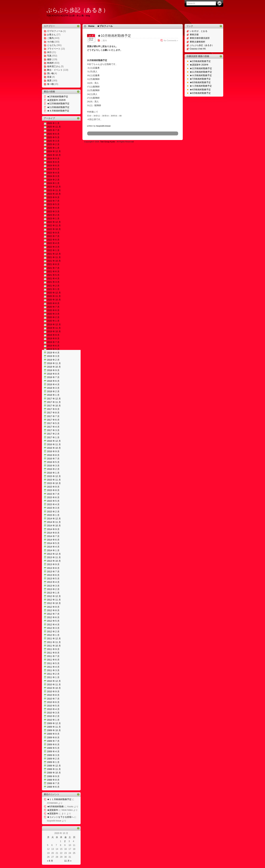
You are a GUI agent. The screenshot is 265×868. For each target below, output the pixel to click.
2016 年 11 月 (54, 444)
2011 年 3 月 (53, 670)
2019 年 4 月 (53, 353)
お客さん (52, 35)
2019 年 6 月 (53, 346)
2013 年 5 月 (53, 579)
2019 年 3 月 (53, 356)
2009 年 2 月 (53, 759)
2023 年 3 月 (53, 212)
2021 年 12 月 (54, 254)
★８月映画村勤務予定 (58, 111)
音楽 (49, 77)
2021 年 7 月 (53, 268)
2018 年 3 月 (53, 388)
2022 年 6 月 (53, 240)
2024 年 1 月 (53, 183)
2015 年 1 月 (53, 515)
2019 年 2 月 (53, 360)
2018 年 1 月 (53, 395)
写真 (49, 56)
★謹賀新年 (53, 810)
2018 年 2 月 (53, 392)
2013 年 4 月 (53, 582)
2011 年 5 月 (53, 663)
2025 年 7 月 (53, 130)
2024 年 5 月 (53, 169)
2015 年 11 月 (54, 480)
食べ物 (50, 84)
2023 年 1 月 (53, 219)
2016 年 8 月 (53, 455)
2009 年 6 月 (53, 745)
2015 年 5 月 (53, 501)
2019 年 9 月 (53, 335)
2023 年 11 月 (54, 190)
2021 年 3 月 (53, 282)
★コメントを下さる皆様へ (60, 817)
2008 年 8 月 (53, 780)
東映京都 (194, 35)
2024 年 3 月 (53, 176)
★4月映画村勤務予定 (200, 90)
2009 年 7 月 (53, 741)
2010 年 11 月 (54, 685)
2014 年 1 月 (53, 550)
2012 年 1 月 (53, 635)
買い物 (50, 73)
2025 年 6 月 (53, 134)
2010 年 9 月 (53, 692)
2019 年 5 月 (53, 349)
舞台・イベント (55, 70)
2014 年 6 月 (53, 540)
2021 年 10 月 (54, 261)
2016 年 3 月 (53, 466)
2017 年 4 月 (53, 427)
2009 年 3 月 (53, 755)
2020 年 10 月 (54, 300)
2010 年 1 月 (53, 720)
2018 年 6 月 (53, 381)
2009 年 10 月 (54, 730)
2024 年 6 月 (53, 166)
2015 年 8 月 (53, 490)
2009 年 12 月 (54, 723)
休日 (49, 52)
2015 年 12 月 (54, 476)
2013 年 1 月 (53, 593)
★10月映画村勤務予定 (114, 36)
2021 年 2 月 (53, 286)
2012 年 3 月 (53, 628)
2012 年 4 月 (53, 625)
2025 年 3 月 (53, 141)
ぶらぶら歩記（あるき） (78, 10)
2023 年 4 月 (53, 208)
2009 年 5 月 (53, 748)
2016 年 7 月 (53, 459)
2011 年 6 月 (53, 660)
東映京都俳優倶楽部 (200, 38)
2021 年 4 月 (53, 279)
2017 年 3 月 (53, 430)
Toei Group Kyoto (108, 142)
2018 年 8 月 (53, 374)
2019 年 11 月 (54, 328)
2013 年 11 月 (54, 557)
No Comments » (171, 40)
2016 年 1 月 (53, 473)
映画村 (50, 63)
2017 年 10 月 (54, 406)
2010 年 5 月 (53, 706)
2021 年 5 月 (53, 275)
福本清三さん (54, 66)
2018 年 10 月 (54, 367)
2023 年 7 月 (53, 201)
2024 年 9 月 (53, 159)
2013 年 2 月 (53, 589)
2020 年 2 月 (53, 317)
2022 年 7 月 (53, 236)
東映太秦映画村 (197, 42)
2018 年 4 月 (53, 385)
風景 (49, 81)
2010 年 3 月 (53, 713)
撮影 (49, 59)
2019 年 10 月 (54, 332)
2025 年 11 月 (54, 127)
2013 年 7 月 (53, 572)
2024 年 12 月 (54, 151)
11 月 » (68, 861)
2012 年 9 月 (53, 607)
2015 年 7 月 (53, 494)
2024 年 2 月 (53, 180)
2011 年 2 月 (53, 674)
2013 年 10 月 (54, 561)
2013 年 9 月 (53, 564)
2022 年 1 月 (53, 250)
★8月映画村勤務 (55, 807)
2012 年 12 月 (54, 596)
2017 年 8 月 (53, 413)
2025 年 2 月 (53, 144)
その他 (50, 42)
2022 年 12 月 (54, 222)
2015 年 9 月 (53, 487)
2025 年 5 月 (53, 137)
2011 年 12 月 (54, 639)
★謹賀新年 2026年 (56, 100)
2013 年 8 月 (53, 568)
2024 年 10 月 (54, 155)
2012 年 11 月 (54, 600)
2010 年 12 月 (54, 681)
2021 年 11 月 (54, 257)
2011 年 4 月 (53, 667)
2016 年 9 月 (53, 451)
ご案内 (50, 38)
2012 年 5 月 (53, 621)
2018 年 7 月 (53, 377)
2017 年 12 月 (54, 399)
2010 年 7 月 (53, 699)
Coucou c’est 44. (198, 49)
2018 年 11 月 (54, 363)
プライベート (54, 49)
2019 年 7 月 (53, 342)
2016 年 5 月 (53, 462)
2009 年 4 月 (53, 752)
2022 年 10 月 (54, 229)
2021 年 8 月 (53, 264)
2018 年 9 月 (53, 370)
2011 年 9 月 (53, 649)
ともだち (52, 45)
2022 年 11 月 (54, 226)
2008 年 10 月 (54, 773)
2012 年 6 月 (53, 617)
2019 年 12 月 (54, 325)
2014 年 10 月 (54, 526)
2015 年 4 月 (53, 504)
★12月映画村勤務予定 (58, 104)
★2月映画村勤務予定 (58, 97)
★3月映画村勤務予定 (200, 93)
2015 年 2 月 (53, 512)
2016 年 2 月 (53, 469)
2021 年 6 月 (53, 272)
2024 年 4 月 (53, 173)
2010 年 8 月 (53, 695)
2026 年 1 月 (53, 123)
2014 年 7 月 (53, 536)
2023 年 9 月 (53, 197)
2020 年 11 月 (54, 296)
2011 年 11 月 (54, 642)
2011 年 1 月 (53, 677)
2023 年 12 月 (54, 187)
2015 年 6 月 (53, 497)
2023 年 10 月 (54, 194)
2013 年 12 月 (54, 554)
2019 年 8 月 (53, 339)
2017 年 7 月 (53, 416)
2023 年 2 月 (53, 215)
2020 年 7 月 (53, 307)
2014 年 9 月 (53, 529)
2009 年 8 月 (53, 738)
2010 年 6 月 (53, 702)
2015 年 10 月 (54, 483)
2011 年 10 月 (54, 646)
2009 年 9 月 (53, 734)
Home (91, 26)
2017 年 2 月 (53, 434)
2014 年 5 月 (53, 543)
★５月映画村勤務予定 (201, 86)
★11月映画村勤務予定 (58, 107)
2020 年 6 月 (53, 310)
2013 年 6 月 (53, 575)
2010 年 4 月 (53, 709)
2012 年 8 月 (53, 610)
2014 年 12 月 (54, 519)
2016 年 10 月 (54, 448)
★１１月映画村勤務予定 (59, 799)
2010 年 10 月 (54, 688)
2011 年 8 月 (53, 653)
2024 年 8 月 (53, 162)
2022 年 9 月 (53, 233)
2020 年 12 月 (54, 293)
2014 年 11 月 (54, 522)
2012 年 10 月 (54, 603)
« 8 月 (50, 861)
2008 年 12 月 (54, 766)
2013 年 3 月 (53, 586)
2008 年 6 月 (53, 787)
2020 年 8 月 (53, 303)
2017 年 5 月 (53, 423)
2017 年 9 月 (53, 409)
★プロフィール (105, 26)
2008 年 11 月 (54, 769)
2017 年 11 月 (54, 402)
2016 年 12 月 (54, 441)
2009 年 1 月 (53, 762)
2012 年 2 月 (53, 632)
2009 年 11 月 (54, 727)
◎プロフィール (55, 31)
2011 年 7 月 (53, 656)
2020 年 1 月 (53, 321)
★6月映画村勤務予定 (200, 82)
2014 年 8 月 (53, 533)
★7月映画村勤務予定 (200, 79)
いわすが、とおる (199, 31)
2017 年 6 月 (53, 420)
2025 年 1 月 (53, 148)
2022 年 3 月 (53, 247)
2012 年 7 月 (53, 614)
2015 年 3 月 (53, 508)
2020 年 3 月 (53, 314)
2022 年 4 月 (53, 243)
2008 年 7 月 (53, 783)
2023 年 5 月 (53, 204)
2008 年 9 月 (53, 776)
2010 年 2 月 (53, 716)
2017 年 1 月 (53, 437)
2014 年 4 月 (53, 547)
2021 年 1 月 (53, 289)
